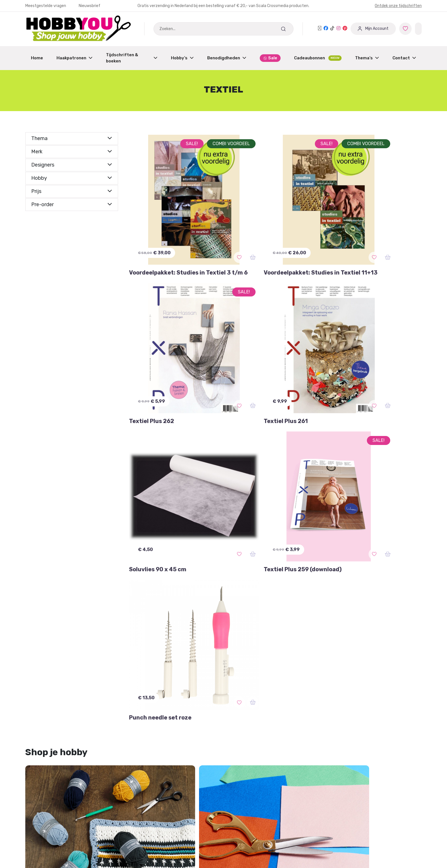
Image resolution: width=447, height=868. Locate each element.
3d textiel (70, 679)
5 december (333, 667)
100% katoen (304, 655)
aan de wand (43, 667)
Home (37, 58)
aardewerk (41, 679)
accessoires (125, 655)
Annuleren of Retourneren (53, 782)
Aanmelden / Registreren (153, 760)
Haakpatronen (74, 58)
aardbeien (111, 667)
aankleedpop (79, 667)
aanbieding (380, 667)
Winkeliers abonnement (151, 792)
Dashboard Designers (149, 771)
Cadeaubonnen (318, 58)
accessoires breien (165, 655)
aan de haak (339, 655)
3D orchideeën (170, 667)
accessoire (271, 655)
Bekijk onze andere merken (218, 849)
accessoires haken (212, 655)
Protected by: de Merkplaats (257, 803)
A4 (357, 667)
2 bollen (138, 667)
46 (285, 667)
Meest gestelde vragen (49, 792)
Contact (404, 58)
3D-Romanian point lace (248, 667)
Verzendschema (245, 771)
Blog (232, 792)
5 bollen (304, 667)
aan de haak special (381, 655)
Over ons (237, 782)
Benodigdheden (227, 58)
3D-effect (204, 667)
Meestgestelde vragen (46, 6)
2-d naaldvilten (87, 655)
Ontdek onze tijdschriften (398, 6)
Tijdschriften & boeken (132, 58)
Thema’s (367, 58)
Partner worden (143, 782)
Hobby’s (182, 58)
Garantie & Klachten (47, 771)
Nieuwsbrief (90, 6)
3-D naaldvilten (46, 655)
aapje (246, 655)
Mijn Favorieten (42, 760)
